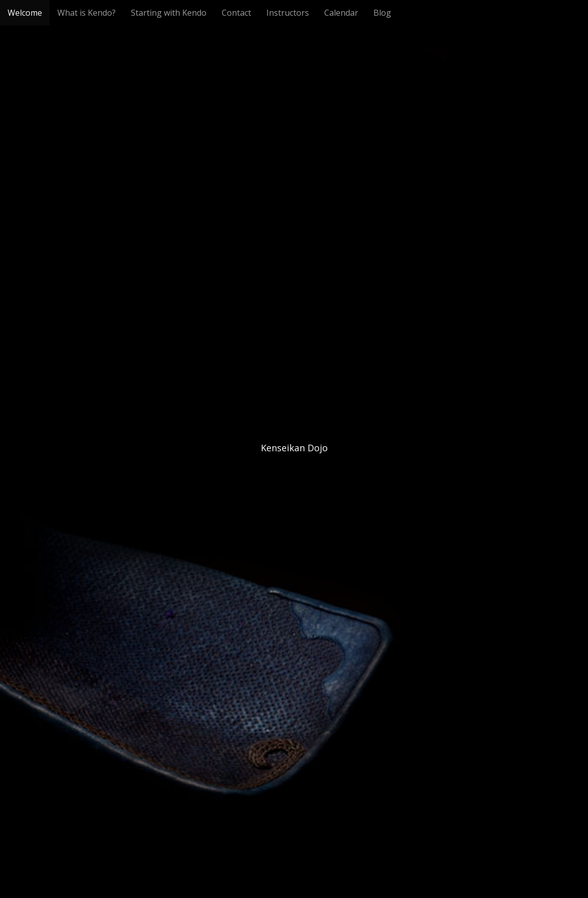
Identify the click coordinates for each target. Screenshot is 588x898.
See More (294, 489)
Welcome (25, 13)
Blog (382, 13)
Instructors (288, 13)
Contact (236, 13)
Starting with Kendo (169, 13)
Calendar (341, 13)
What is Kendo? (87, 13)
